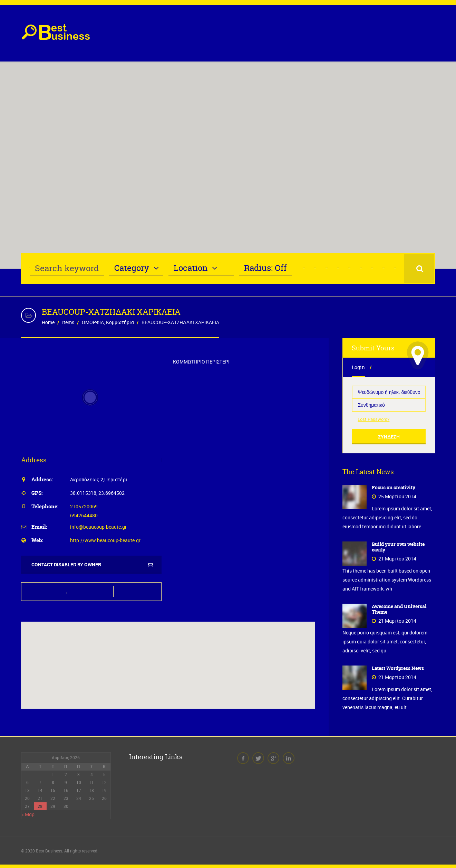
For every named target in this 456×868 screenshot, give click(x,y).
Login (358, 367)
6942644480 (84, 515)
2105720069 (84, 506)
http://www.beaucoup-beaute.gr (105, 540)
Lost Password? (373, 419)
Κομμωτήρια (120, 322)
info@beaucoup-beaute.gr (98, 527)
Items (68, 322)
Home (48, 322)
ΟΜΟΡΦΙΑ (93, 322)
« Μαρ (28, 814)
